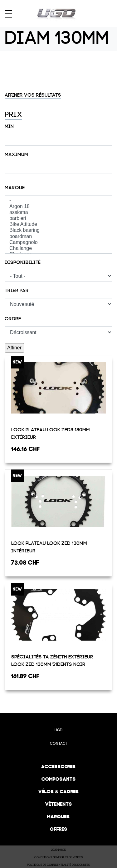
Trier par (17, 291)
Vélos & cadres (59, 792)
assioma (58, 213)
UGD (58, 730)
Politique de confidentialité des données (58, 865)
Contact (59, 744)
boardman (58, 237)
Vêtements (59, 804)
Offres (59, 829)
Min (9, 126)
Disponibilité (23, 262)
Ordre (13, 319)
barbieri (58, 218)
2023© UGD (59, 850)
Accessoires (58, 766)
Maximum (16, 155)
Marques (58, 817)
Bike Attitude (58, 224)
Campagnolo (58, 243)
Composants (59, 779)
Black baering (58, 230)
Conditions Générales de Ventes (58, 857)
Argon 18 (58, 207)
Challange (58, 249)
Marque (15, 188)
